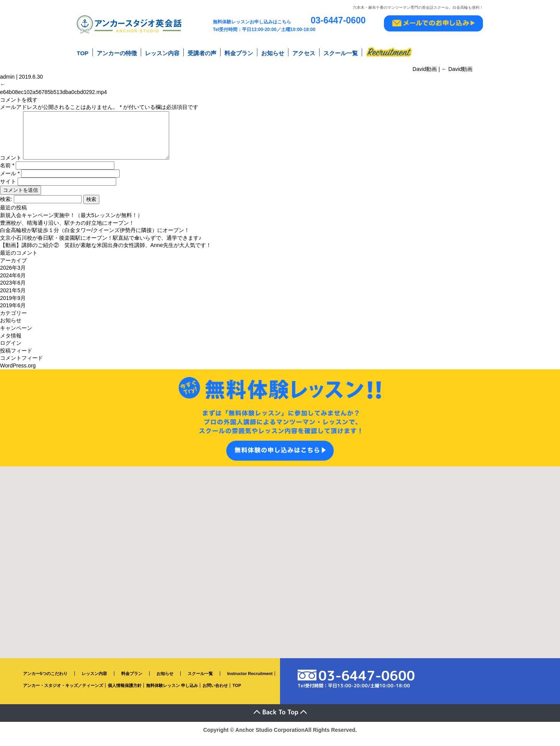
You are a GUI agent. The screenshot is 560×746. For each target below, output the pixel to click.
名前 (7, 174)
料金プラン (239, 53)
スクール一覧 (341, 53)
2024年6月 (13, 284)
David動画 (457, 69)
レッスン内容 (162, 53)
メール (10, 182)
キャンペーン (16, 336)
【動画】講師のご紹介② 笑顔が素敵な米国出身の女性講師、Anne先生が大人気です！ (106, 254)
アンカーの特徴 (117, 53)
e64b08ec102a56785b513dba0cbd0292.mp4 (54, 91)
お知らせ (273, 53)
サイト (8, 190)
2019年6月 (13, 314)
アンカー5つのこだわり (45, 682)
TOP (83, 53)
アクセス (304, 53)
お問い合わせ (215, 694)
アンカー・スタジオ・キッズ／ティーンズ (63, 694)
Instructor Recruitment (250, 682)
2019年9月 (13, 306)
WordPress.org (18, 374)
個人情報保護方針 (125, 694)
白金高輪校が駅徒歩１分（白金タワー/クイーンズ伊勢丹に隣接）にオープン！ (95, 239)
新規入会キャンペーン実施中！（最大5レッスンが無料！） (71, 224)
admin (7, 76)
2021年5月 (13, 299)
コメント (11, 166)
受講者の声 (202, 53)
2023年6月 (13, 291)
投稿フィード (16, 359)
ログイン (11, 351)
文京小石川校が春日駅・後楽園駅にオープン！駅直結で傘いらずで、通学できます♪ (101, 246)
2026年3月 (13, 276)
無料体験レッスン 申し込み (172, 694)
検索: (6, 207)
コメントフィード (21, 366)
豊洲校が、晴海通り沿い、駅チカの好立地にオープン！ (67, 231)
